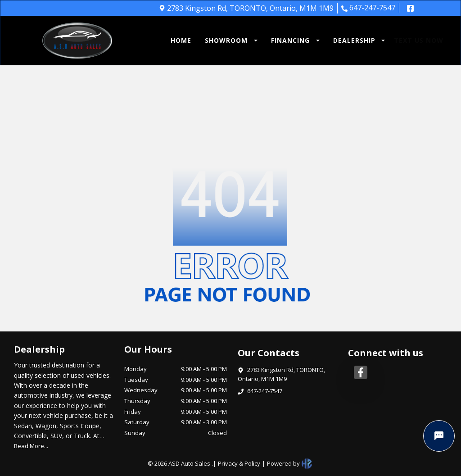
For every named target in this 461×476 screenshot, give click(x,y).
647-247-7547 (368, 8)
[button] (229, 40)
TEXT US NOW (419, 40)
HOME (181, 40)
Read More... (31, 446)
